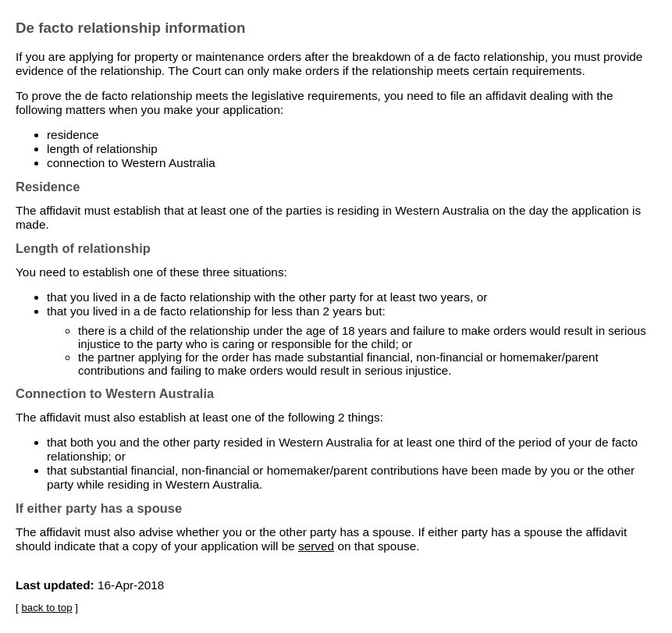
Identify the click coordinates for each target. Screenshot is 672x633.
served (316, 546)
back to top (46, 608)
